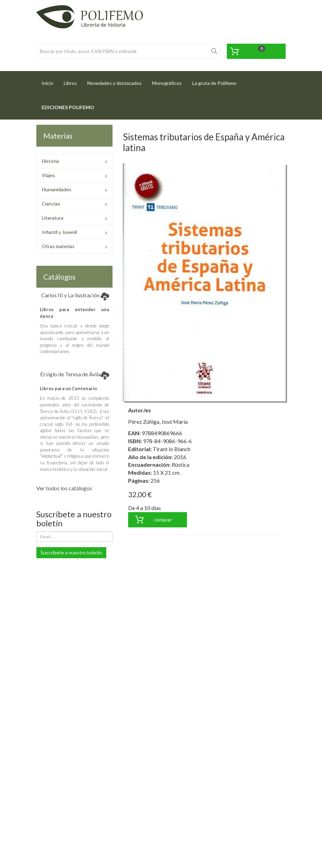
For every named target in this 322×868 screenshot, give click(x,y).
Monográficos (167, 83)
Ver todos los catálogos (64, 488)
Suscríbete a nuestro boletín (71, 553)
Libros (70, 83)
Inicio (50, 81)
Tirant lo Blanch (172, 449)
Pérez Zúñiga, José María (158, 422)
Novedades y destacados (114, 83)
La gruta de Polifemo (214, 83)
